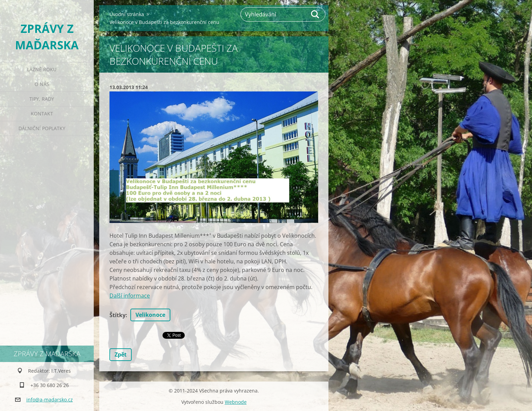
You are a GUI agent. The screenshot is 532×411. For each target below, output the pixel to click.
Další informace (130, 296)
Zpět (121, 354)
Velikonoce (150, 315)
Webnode (236, 402)
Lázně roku (42, 69)
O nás (42, 84)
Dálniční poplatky (42, 128)
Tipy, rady (42, 99)
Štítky (118, 315)
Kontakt (42, 114)
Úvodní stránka (127, 14)
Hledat (315, 14)
